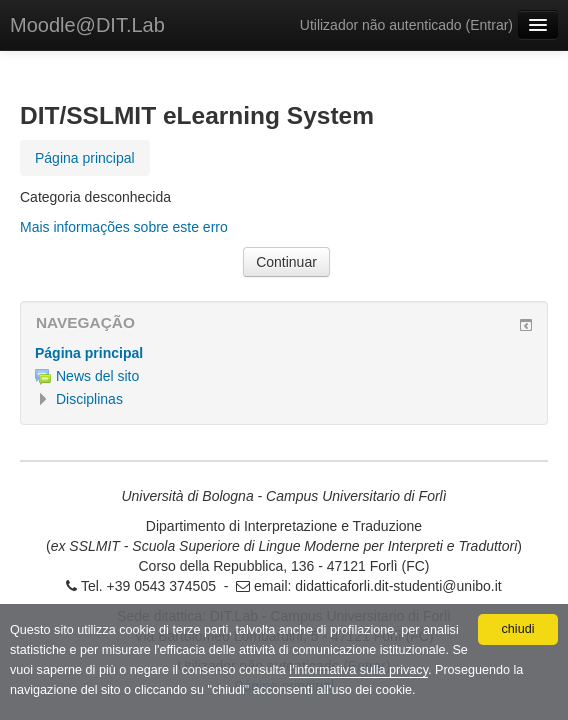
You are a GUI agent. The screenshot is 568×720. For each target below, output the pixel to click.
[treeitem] (284, 353)
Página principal (89, 353)
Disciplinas (89, 399)
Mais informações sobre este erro (124, 227)
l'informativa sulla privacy (358, 670)
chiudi (518, 629)
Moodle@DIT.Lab (87, 25)
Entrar (489, 25)
